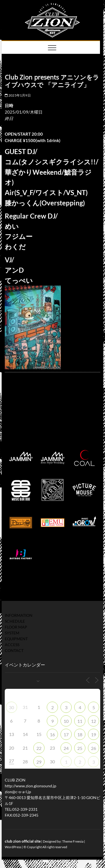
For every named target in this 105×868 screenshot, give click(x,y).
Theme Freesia (73, 841)
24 (66, 748)
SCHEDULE (15, 621)
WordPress (13, 847)
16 (52, 734)
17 (66, 734)
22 (39, 748)
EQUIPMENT (16, 639)
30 (11, 707)
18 (80, 734)
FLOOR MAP (16, 627)
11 (80, 721)
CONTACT (14, 650)
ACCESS (12, 645)
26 (94, 748)
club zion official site (23, 841)
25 (80, 748)
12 (94, 721)
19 (94, 734)
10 (66, 721)
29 (39, 762)
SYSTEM (12, 633)
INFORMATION (19, 615)
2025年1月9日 (18, 95)
